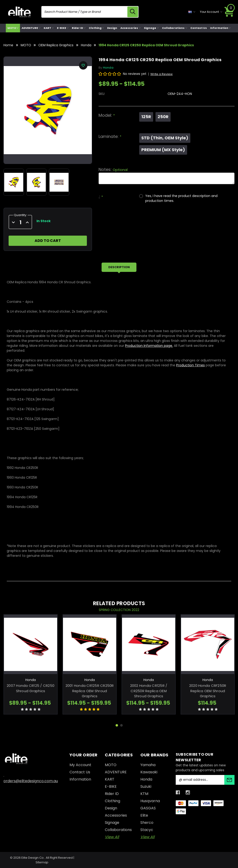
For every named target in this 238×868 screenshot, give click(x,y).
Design (112, 28)
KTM (144, 794)
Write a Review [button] (162, 74)
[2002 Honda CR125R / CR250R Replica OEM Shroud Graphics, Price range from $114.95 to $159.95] (149, 644)
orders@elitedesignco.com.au (31, 781)
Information (220, 28)
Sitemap (42, 862)
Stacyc (147, 830)
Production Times (190, 365)
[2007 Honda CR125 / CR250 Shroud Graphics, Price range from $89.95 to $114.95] (31, 644)
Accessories (131, 28)
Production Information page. (149, 346)
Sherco (147, 823)
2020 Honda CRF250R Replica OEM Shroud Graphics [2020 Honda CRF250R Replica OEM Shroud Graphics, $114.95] (208, 691)
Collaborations (175, 28)
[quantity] (20, 222)
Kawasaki (149, 772)
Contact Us (199, 28)
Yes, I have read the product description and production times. (181, 198)
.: (101, 197)
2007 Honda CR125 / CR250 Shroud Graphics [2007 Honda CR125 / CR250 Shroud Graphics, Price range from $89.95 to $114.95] (31, 688)
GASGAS (148, 808)
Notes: (113, 169)
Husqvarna (150, 801)
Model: (107, 115)
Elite (144, 815)
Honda (146, 779)
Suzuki (146, 786)
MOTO (13, 28)
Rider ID (79, 28)
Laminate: (110, 136)
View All (112, 837)
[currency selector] (192, 12)
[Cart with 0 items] (229, 12)
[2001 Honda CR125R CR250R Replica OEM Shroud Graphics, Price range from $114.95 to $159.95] (90, 644)
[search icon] (133, 12)
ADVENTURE (31, 28)
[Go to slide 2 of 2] (121, 725)
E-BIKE (63, 28)
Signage (151, 28)
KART (49, 28)
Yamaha (148, 765)
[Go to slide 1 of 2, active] (117, 725)
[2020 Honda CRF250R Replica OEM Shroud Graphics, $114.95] (208, 644)
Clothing (96, 28)
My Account (80, 765)
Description (119, 267)
